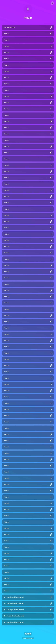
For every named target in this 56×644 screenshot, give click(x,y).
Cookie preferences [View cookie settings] (28, 638)
